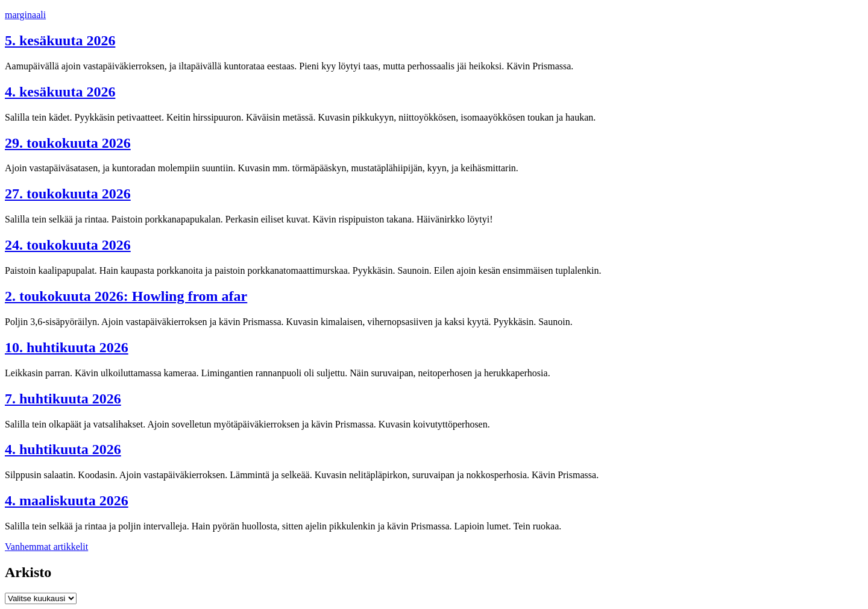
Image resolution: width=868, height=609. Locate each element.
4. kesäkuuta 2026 (60, 92)
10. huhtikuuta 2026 (67, 347)
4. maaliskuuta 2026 (67, 500)
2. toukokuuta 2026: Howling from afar (126, 296)
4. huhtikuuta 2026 (63, 449)
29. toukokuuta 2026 (68, 143)
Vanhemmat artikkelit (46, 547)
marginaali (25, 15)
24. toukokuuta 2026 (68, 245)
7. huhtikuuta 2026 (63, 399)
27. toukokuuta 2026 (68, 194)
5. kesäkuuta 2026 (60, 40)
